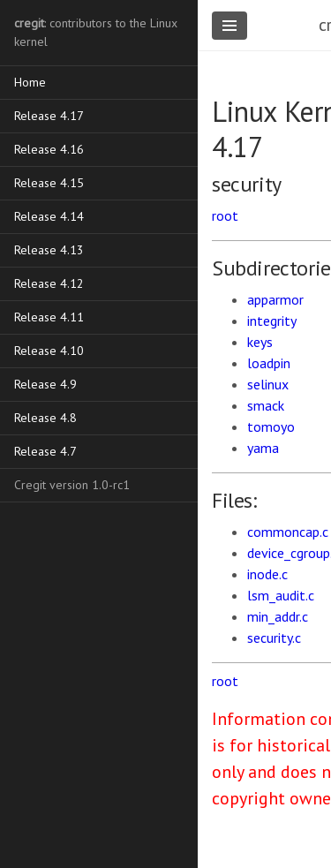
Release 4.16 (49, 149)
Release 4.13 (49, 250)
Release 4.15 (49, 183)
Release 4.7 (45, 451)
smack (266, 405)
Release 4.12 (49, 283)
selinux (268, 384)
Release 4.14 (49, 216)
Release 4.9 (45, 384)
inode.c (267, 574)
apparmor (275, 299)
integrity (272, 321)
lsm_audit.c (281, 595)
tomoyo (271, 426)
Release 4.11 (49, 317)
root (225, 215)
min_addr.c (278, 616)
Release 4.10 (49, 351)
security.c (274, 638)
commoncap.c (288, 532)
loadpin (269, 363)
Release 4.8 (45, 418)
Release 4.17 (49, 116)
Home (30, 82)
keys (260, 342)
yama (263, 448)
